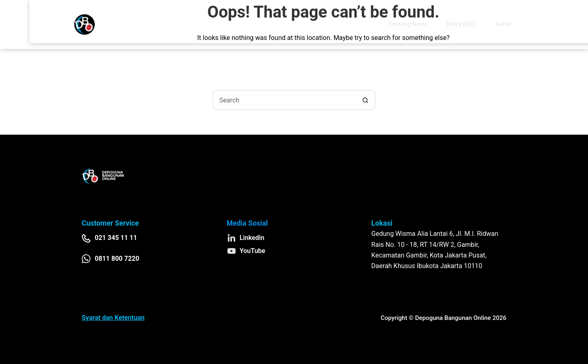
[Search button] (365, 100)
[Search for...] (284, 100)
